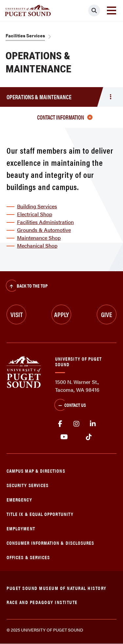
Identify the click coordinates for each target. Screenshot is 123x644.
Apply (61, 314)
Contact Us (70, 406)
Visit (17, 314)
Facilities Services (25, 35)
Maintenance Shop (39, 238)
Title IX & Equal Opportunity (40, 514)
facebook (60, 424)
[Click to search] (94, 10)
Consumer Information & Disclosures (50, 543)
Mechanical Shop (37, 246)
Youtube (64, 437)
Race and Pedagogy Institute (42, 602)
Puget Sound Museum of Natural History (57, 588)
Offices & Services (28, 557)
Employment (21, 528)
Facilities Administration (45, 222)
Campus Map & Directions (36, 471)
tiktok (89, 437)
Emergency (19, 499)
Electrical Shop (35, 214)
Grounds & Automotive (44, 230)
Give (107, 314)
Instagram (76, 424)
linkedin (93, 424)
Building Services (37, 206)
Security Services (28, 485)
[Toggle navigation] (112, 10)
